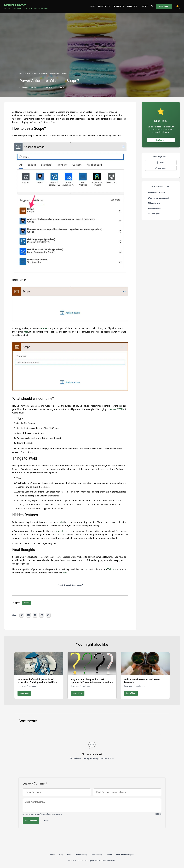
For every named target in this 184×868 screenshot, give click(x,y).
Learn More (24, 693)
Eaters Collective (69, 585)
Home (93, 6)
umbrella (60, 531)
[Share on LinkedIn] (28, 615)
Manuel (25, 87)
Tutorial (26, 603)
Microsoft (104, 6)
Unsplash (80, 585)
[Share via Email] (42, 615)
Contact (109, 855)
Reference (133, 6)
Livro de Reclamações (125, 855)
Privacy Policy (81, 855)
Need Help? (164, 6)
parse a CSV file (117, 409)
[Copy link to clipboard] (48, 615)
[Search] (152, 6)
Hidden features (154, 209)
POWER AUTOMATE (59, 74)
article (60, 522)
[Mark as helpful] (161, 163)
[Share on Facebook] (35, 615)
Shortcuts (118, 6)
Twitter (111, 569)
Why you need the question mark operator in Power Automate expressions (92, 681)
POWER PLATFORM (40, 74)
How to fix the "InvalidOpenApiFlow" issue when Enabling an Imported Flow (37, 681)
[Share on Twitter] (22, 615)
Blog (61, 855)
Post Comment (31, 821)
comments (44, 328)
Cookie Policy (96, 855)
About (145, 6)
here (26, 332)
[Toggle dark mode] (177, 6)
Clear (46, 821)
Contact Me (161, 140)
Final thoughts (154, 214)
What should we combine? (159, 198)
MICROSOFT (25, 74)
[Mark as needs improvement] (161, 168)
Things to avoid (154, 203)
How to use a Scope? (156, 193)
